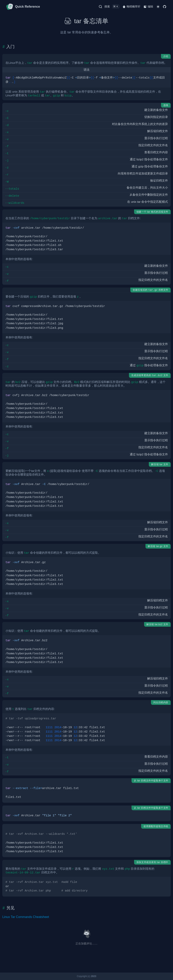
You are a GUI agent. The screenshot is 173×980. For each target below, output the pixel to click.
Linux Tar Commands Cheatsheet (26, 917)
